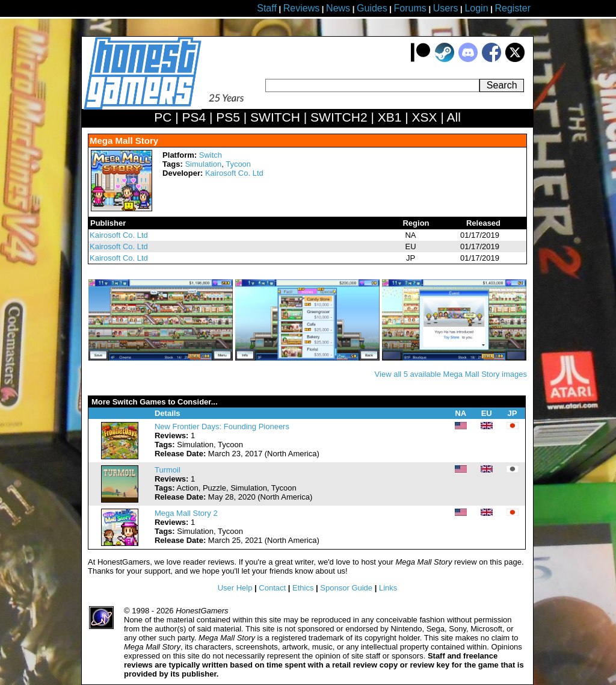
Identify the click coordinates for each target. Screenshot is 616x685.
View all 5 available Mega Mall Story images (451, 374)
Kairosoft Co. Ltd (234, 173)
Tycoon (238, 164)
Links (388, 588)
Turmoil (168, 470)
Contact (272, 588)
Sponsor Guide (346, 588)
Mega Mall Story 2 (186, 513)
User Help (235, 588)
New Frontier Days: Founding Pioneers (222, 426)
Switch (211, 155)
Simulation (203, 164)
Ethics (303, 588)
